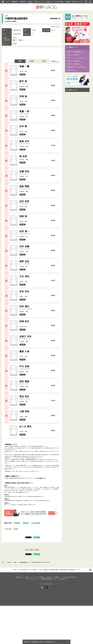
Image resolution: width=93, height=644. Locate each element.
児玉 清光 (32, 277)
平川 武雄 (32, 368)
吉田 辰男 (32, 202)
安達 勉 (32, 97)
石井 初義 (32, 248)
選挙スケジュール (39, 2)
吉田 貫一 (32, 232)
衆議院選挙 (15, 2)
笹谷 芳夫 (32, 293)
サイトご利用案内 (39, 577)
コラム (8, 2)
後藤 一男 (32, 112)
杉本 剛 (32, 127)
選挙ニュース (29, 577)
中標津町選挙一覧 (55, 19)
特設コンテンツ (77, 2)
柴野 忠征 (32, 262)
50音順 (44, 61)
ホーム (3, 562)
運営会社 (49, 577)
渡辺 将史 (32, 398)
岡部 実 (32, 217)
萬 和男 (23, 156)
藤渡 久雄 (32, 353)
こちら (27, 471)
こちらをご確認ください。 (41, 478)
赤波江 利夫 (32, 338)
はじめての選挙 (59, 2)
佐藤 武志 (32, 172)
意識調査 (68, 2)
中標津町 (16, 529)
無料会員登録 (36, 642)
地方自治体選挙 (36, 523)
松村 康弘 (32, 308)
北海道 (15, 562)
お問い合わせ (63, 579)
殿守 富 (32, 82)
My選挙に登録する (55, 27)
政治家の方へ (19, 577)
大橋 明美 (32, 413)
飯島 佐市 (32, 142)
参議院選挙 (23, 2)
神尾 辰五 (32, 322)
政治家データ (50, 2)
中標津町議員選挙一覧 (24, 562)
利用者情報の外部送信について (49, 579)
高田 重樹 (32, 383)
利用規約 (57, 577)
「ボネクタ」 (48, 465)
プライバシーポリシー (33, 579)
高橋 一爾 (32, 67)
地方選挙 (30, 2)
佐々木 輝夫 (32, 428)
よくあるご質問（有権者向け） (70, 577)
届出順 (32, 61)
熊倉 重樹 (32, 187)
